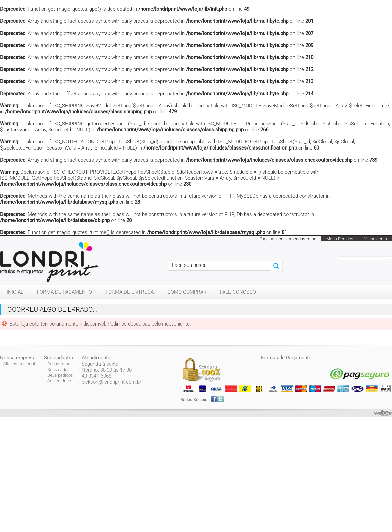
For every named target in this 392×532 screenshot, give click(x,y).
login (282, 239)
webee (383, 413)
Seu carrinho (59, 381)
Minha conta (375, 239)
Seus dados (58, 370)
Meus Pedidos (340, 239)
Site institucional (19, 364)
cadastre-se (305, 239)
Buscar (276, 266)
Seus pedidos (60, 375)
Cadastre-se (59, 364)
